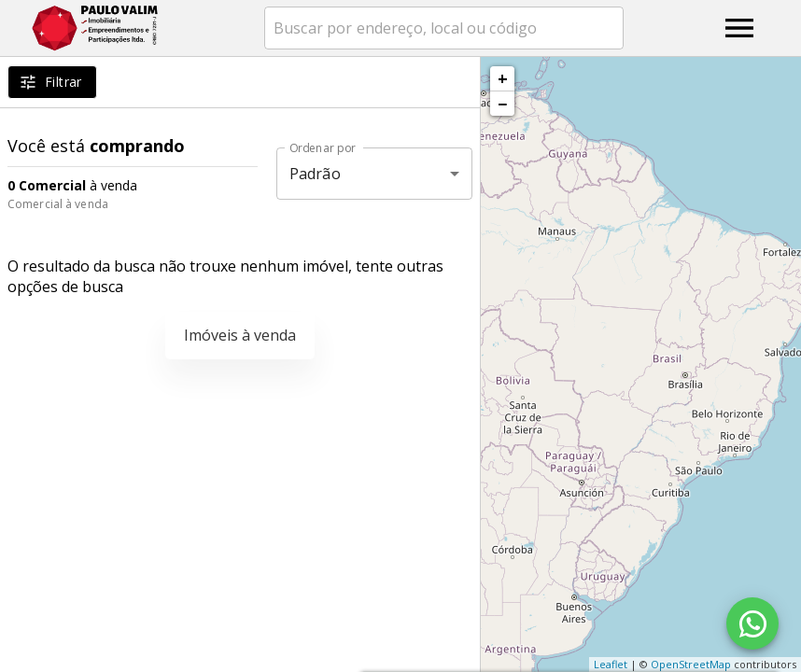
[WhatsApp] (752, 623)
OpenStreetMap (691, 664)
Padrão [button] (315, 174)
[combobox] (444, 28)
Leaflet (611, 664)
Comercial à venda (58, 204)
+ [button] (503, 78)
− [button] (502, 104)
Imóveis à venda (240, 335)
